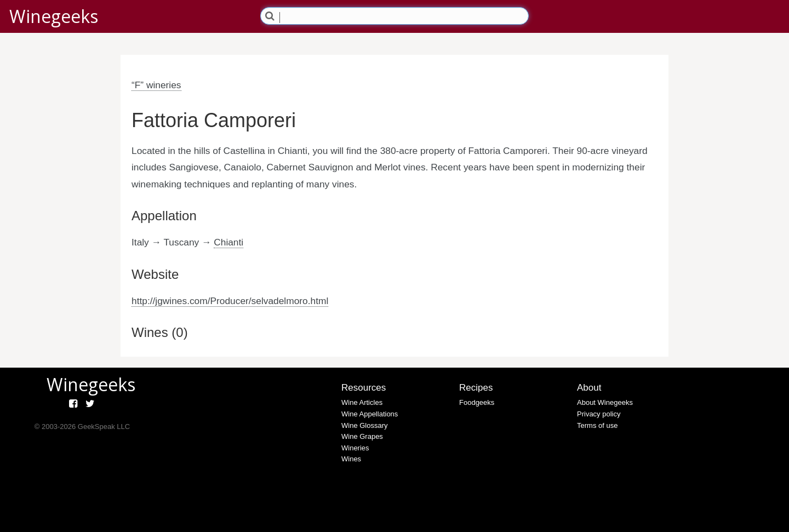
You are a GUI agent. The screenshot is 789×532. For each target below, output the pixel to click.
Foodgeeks (477, 402)
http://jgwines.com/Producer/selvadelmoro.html (230, 301)
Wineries (355, 448)
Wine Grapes (362, 436)
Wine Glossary (365, 425)
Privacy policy (599, 414)
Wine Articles (362, 402)
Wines (351, 459)
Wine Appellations (370, 414)
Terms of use (597, 425)
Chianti (228, 242)
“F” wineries (156, 85)
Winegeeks (54, 16)
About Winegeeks (605, 402)
